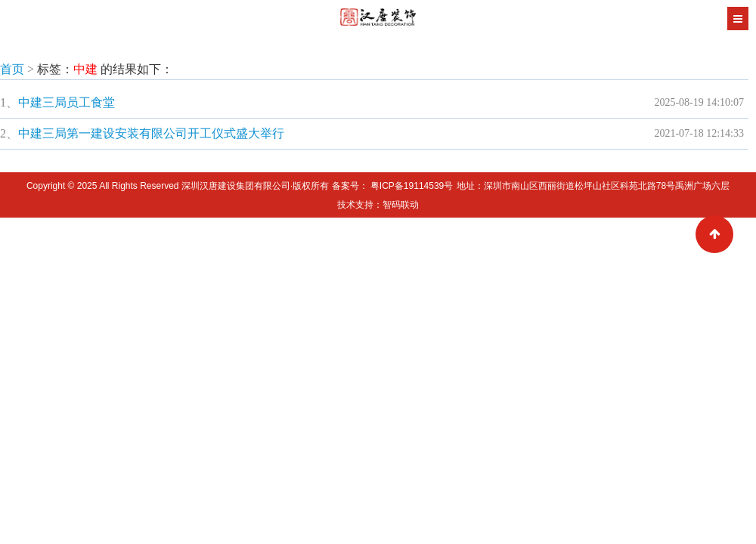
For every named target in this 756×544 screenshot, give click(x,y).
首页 (12, 69)
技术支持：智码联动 (378, 205)
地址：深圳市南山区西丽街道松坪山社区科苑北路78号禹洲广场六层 (593, 186)
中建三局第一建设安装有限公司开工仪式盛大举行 (151, 133)
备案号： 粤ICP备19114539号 (393, 186)
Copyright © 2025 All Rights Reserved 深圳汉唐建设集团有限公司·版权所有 (179, 186)
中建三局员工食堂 (67, 102)
